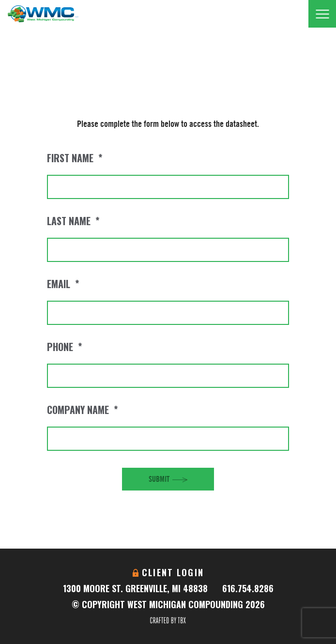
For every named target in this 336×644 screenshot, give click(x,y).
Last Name (73, 221)
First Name (75, 158)
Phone (64, 347)
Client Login (173, 572)
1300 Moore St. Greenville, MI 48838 (135, 588)
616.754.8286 (248, 588)
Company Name (82, 410)
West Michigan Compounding (43, 14)
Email (63, 284)
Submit (159, 479)
